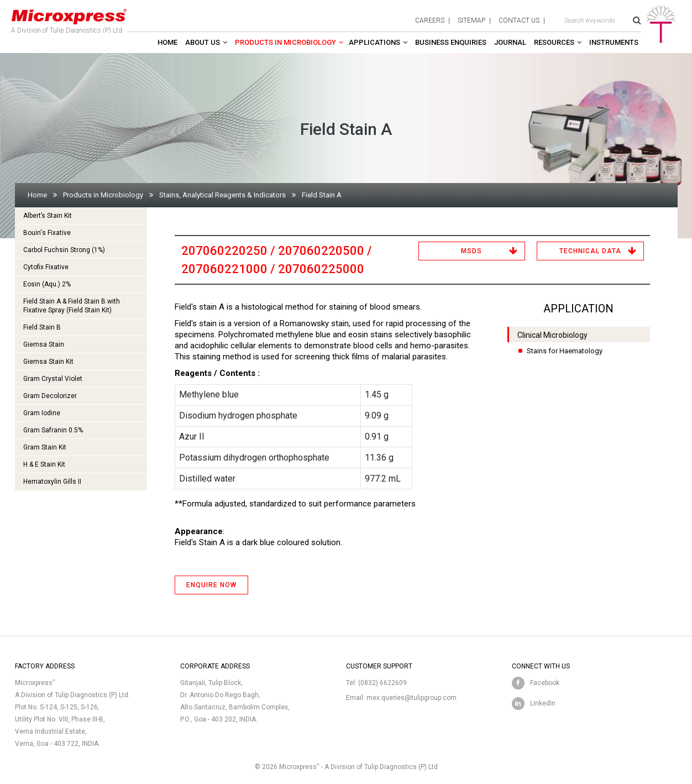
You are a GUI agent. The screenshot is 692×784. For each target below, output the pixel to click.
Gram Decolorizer (50, 396)
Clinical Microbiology (552, 335)
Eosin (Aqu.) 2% (47, 284)
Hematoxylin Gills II (52, 482)
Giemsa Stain (44, 344)
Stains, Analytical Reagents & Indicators (222, 195)
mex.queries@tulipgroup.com (411, 698)
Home (167, 42)
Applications (374, 42)
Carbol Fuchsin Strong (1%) (64, 250)
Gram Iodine (42, 413)
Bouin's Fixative (47, 233)
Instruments (614, 42)
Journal (510, 42)
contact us (519, 20)
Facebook (545, 683)
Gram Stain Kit (45, 447)
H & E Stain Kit (44, 464)
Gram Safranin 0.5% (53, 430)
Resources (554, 42)
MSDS (471, 251)
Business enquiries (451, 42)
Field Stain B (42, 327)
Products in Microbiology (285, 42)
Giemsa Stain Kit (48, 362)
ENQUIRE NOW (211, 585)
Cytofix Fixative (46, 267)
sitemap (471, 20)
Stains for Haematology (565, 351)
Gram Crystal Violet (53, 379)
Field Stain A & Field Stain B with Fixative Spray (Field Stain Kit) (72, 306)
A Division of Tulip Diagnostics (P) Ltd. (69, 19)
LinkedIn (543, 703)
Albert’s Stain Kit (48, 216)
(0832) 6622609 (382, 683)
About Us (203, 42)
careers (430, 20)
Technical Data (590, 251)
